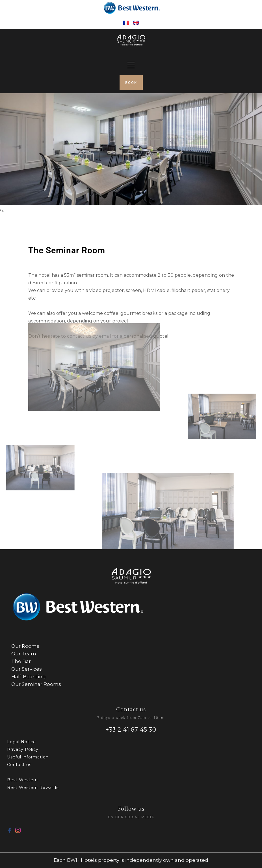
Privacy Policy (23, 749)
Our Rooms (25, 646)
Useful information (28, 757)
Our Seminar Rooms (36, 684)
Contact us (19, 765)
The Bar (21, 661)
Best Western (22, 780)
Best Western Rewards (33, 788)
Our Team (24, 654)
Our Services (27, 669)
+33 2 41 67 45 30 (131, 730)
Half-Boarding (29, 677)
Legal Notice (21, 742)
